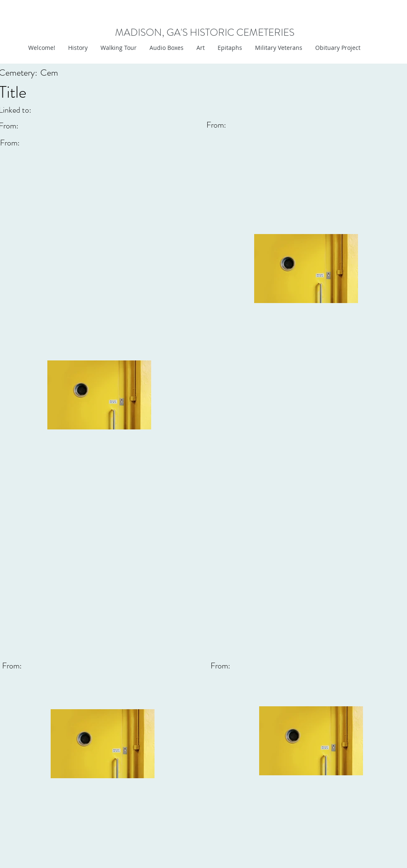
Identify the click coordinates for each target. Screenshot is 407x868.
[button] (200, 48)
